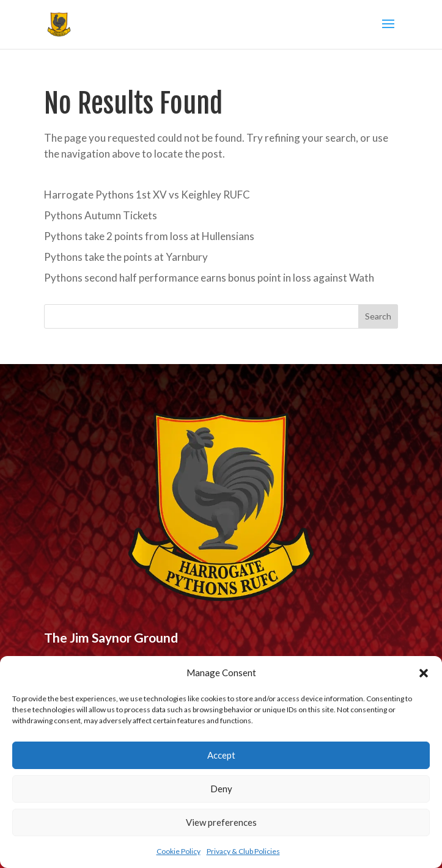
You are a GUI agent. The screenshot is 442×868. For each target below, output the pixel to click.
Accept (221, 755)
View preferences (221, 822)
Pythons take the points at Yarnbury (126, 257)
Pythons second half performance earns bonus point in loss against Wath (209, 278)
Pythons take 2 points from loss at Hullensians (149, 236)
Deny (221, 789)
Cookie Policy (179, 851)
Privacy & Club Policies (243, 851)
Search (378, 316)
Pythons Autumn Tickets (101, 215)
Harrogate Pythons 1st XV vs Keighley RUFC (147, 195)
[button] (424, 673)
